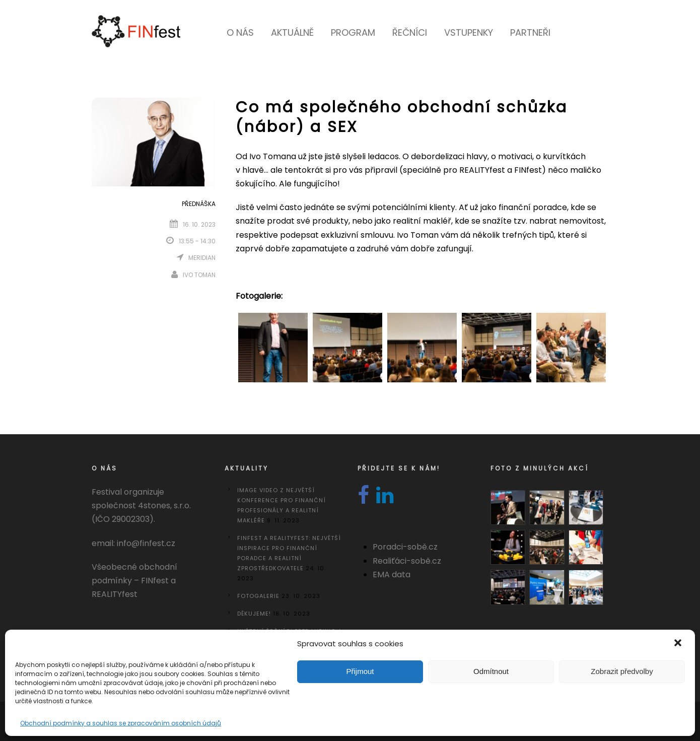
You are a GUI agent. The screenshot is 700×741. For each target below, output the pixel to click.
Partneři (530, 32)
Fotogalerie (258, 596)
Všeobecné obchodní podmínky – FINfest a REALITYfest (134, 581)
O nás (240, 32)
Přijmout (360, 671)
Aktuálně (292, 32)
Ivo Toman (199, 275)
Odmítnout (491, 671)
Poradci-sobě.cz (405, 547)
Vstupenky (469, 32)
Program (353, 32)
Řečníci (410, 32)
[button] (679, 644)
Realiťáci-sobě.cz (407, 561)
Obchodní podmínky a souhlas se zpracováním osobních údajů (121, 723)
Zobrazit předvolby (622, 671)
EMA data (392, 575)
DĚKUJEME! (254, 614)
